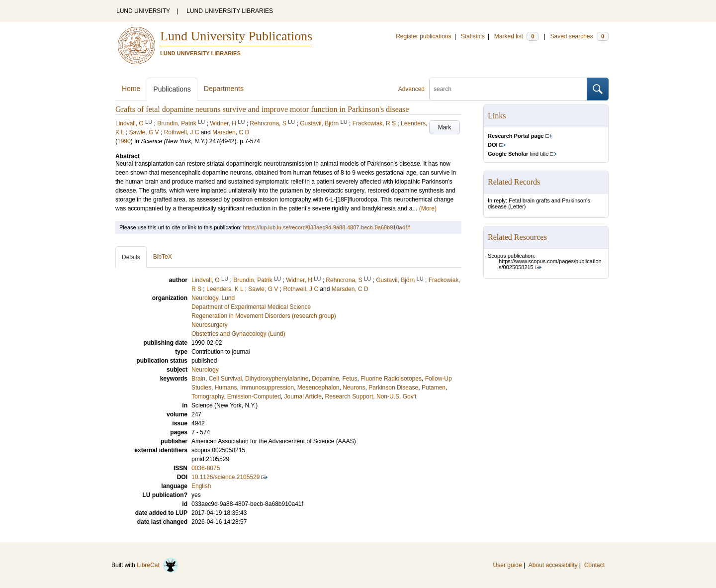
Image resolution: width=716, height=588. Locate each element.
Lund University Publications (236, 36)
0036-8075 (206, 468)
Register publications (423, 36)
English (201, 486)
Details (131, 257)
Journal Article (303, 396)
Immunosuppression (267, 388)
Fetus (350, 379)
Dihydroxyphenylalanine (277, 379)
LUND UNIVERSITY (143, 11)
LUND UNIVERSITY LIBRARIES (230, 11)
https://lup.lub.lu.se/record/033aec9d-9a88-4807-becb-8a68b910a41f (326, 227)
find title (518, 154)
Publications (172, 89)
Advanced (411, 89)
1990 (124, 141)
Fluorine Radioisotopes (391, 379)
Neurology (205, 370)
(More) (428, 208)
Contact (594, 565)
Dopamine (325, 379)
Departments (224, 89)
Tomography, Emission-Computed (236, 396)
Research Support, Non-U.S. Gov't (371, 396)
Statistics (473, 36)
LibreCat (158, 565)
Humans (226, 388)
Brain (198, 379)
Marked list (516, 36)
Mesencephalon (318, 388)
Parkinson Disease (393, 388)
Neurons (354, 388)
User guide (508, 565)
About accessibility (553, 565)
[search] (508, 89)
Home (131, 89)
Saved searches (579, 36)
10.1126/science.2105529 (225, 477)
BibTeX (163, 257)
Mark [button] (445, 127)
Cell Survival (225, 379)
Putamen (434, 388)
